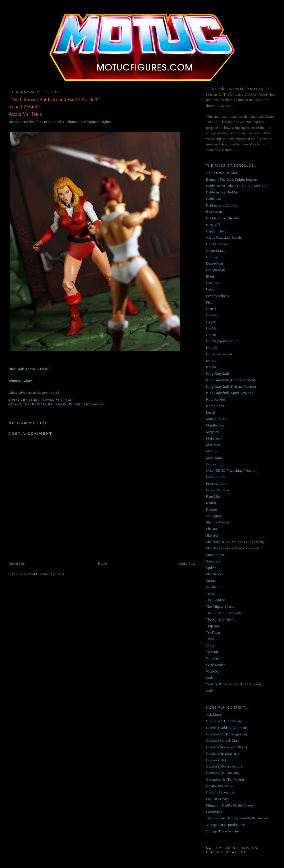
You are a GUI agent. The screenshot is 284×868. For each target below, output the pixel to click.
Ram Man (213, 496)
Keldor (211, 367)
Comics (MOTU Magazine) (226, 734)
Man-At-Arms (216, 419)
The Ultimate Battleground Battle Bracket (64, 404)
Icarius (211, 361)
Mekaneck (214, 438)
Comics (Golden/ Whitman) (226, 728)
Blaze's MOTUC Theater (224, 721)
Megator (212, 432)
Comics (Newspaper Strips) (226, 747)
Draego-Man (215, 270)
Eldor (210, 276)
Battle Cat (213, 199)
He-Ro (211, 335)
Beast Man (214, 212)
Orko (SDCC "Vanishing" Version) (232, 470)
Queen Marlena (217, 490)
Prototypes (214, 812)
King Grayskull (217, 373)
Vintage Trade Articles (223, 831)
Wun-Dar (213, 671)
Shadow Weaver (218, 522)
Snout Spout (215, 555)
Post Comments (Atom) (46, 574)
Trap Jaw (213, 626)
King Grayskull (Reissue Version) (231, 386)
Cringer (212, 257)
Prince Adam (216, 477)
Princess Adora (217, 484)
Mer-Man (213, 445)
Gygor (211, 322)
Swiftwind (214, 587)
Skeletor (212, 535)
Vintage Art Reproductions (226, 825)
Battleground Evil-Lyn (223, 205)
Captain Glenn (217, 231)
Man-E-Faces (216, 425)
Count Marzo (216, 250)
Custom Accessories (221, 792)
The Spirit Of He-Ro (221, 619)
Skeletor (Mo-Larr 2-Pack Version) (232, 548)
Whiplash (213, 658)
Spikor (211, 568)
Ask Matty (214, 715)
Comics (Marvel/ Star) (223, 740)
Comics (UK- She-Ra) (222, 773)
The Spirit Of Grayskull (224, 613)
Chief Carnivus (217, 244)
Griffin (211, 309)
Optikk (211, 464)
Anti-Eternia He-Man (222, 173)
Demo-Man (214, 263)
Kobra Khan (215, 406)
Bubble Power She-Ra (222, 218)
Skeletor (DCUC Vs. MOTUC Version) (235, 542)
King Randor (216, 399)
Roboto (211, 509)
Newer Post (17, 563)
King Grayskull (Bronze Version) (230, 380)
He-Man (212, 328)
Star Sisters (214, 574)
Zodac (210, 678)
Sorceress (213, 561)
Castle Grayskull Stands (224, 237)
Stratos (211, 581)
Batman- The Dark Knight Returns (231, 179)
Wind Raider (215, 665)
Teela (210, 594)
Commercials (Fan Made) (225, 779)
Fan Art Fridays (218, 799)
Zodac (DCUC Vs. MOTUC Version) (233, 684)
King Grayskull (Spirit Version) (229, 393)
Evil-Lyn (212, 283)
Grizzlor (212, 315)
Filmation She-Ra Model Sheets (229, 805)
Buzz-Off (213, 225)
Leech (210, 412)
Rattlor (211, 503)
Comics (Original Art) (222, 753)
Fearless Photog (218, 296)
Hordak (211, 348)
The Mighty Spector (221, 606)
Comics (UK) (216, 760)
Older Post (187, 563)
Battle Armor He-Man (222, 192)
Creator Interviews (220, 786)
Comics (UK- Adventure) (225, 766)
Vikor (210, 645)
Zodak (211, 691)
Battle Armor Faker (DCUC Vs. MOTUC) (237, 186)
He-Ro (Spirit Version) (223, 341)
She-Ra (211, 529)
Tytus (210, 639)
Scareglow (214, 516)
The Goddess (216, 600)
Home (103, 563)
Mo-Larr (212, 451)
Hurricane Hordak (219, 354)
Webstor (212, 652)
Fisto (210, 302)
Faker (210, 289)
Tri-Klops (213, 632)
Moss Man (214, 458)
